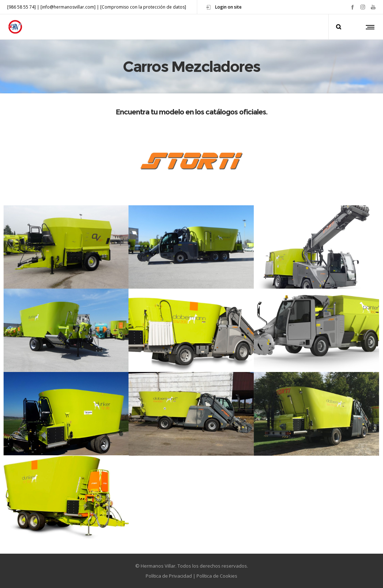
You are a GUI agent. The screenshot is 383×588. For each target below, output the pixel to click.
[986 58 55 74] (21, 7)
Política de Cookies (217, 576)
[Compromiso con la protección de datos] (143, 7)
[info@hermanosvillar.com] (68, 7)
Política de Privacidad (169, 576)
